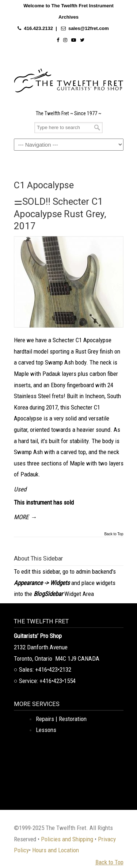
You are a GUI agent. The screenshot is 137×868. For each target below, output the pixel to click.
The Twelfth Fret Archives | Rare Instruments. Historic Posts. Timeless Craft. (69, 79)
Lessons (46, 730)
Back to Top (114, 534)
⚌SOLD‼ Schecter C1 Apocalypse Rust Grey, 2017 (60, 214)
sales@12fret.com (89, 28)
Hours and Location (56, 850)
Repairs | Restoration (61, 719)
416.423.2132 (38, 28)
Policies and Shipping (67, 839)
